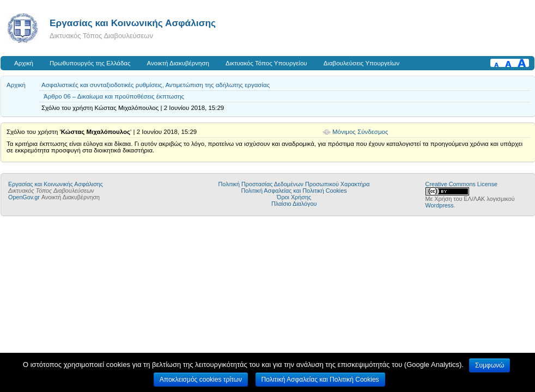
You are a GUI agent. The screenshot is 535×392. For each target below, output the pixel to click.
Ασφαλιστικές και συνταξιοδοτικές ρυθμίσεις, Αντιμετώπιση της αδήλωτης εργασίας (156, 85)
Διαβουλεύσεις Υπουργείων (362, 63)
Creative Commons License (461, 184)
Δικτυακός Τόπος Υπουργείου (266, 63)
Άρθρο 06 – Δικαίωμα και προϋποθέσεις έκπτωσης (114, 96)
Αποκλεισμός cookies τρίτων (201, 379)
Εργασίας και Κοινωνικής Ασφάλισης (133, 23)
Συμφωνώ (490, 365)
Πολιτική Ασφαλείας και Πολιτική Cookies (294, 191)
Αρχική (24, 63)
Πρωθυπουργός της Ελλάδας (90, 63)
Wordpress (440, 205)
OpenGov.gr (24, 197)
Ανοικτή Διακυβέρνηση (178, 63)
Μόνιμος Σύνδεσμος (360, 132)
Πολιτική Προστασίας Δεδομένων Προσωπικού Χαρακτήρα (294, 184)
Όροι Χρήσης (294, 197)
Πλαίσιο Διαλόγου (294, 204)
